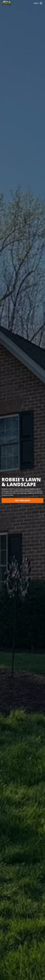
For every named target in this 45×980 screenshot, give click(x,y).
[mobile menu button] (41, 3)
